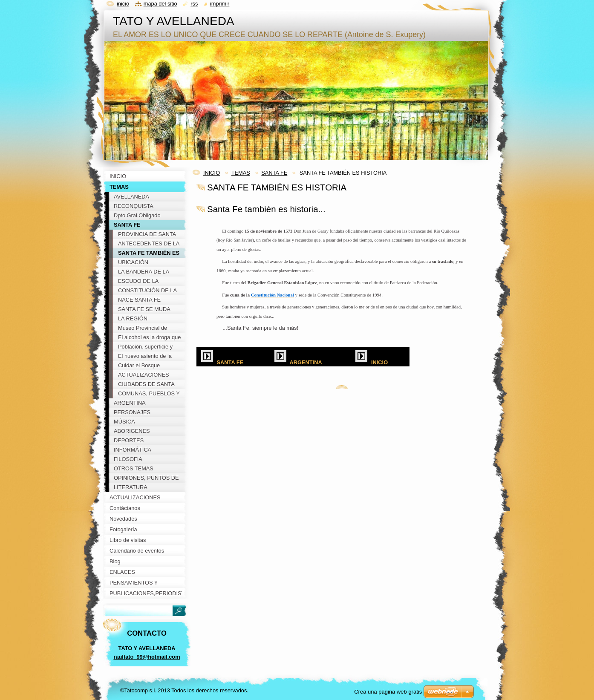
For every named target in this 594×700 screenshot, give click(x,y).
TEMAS (241, 173)
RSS (194, 4)
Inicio (123, 4)
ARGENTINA (306, 362)
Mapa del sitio (160, 4)
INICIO (212, 173)
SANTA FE (274, 173)
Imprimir (220, 4)
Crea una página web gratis (388, 692)
